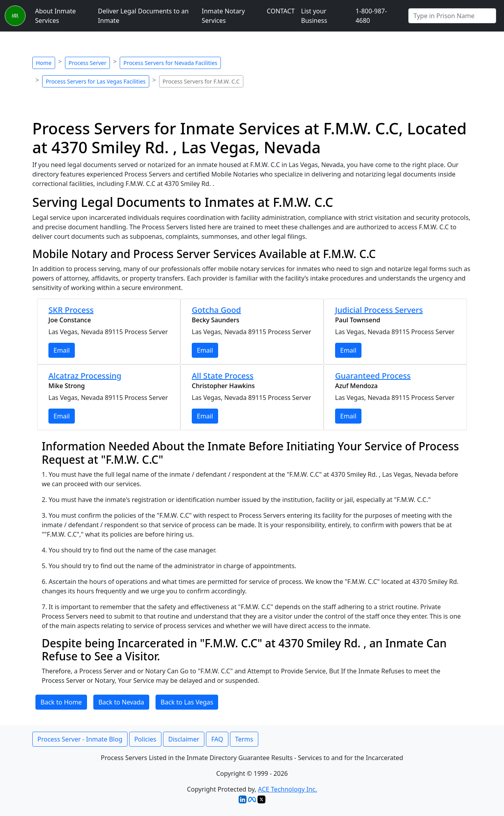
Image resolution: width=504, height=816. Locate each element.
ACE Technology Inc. (287, 789)
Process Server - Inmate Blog (80, 739)
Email (62, 350)
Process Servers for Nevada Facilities (170, 63)
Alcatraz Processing (85, 376)
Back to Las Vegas (187, 702)
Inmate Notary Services (223, 16)
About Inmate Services (56, 16)
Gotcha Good (216, 310)
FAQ (217, 739)
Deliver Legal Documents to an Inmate (143, 16)
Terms (244, 739)
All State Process (223, 376)
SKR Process (71, 310)
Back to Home (61, 702)
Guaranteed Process (373, 376)
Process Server (87, 63)
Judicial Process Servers (379, 310)
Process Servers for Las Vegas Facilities (96, 81)
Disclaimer (184, 739)
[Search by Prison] (452, 16)
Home (44, 63)
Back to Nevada (121, 702)
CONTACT (281, 11)
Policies (145, 739)
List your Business (314, 16)
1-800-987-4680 (371, 16)
